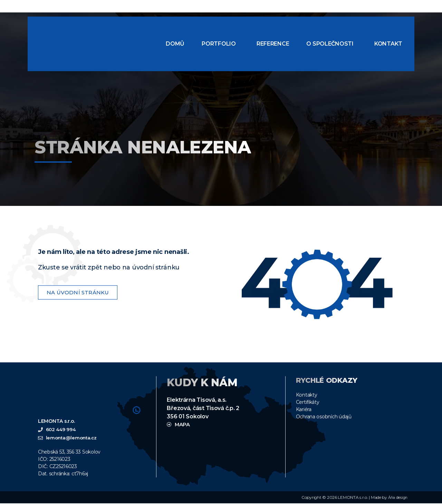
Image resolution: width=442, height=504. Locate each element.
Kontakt (388, 44)
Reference (273, 44)
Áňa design (397, 498)
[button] (220, 44)
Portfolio (219, 44)
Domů (175, 44)
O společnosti (330, 44)
